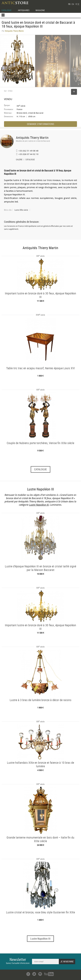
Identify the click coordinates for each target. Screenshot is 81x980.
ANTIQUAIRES (24, 10)
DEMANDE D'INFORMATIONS (40, 124)
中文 (77, 4)
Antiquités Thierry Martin (32, 138)
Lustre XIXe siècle (21, 210)
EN (73, 4)
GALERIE (19, 160)
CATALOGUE (6, 10)
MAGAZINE (40, 10)
